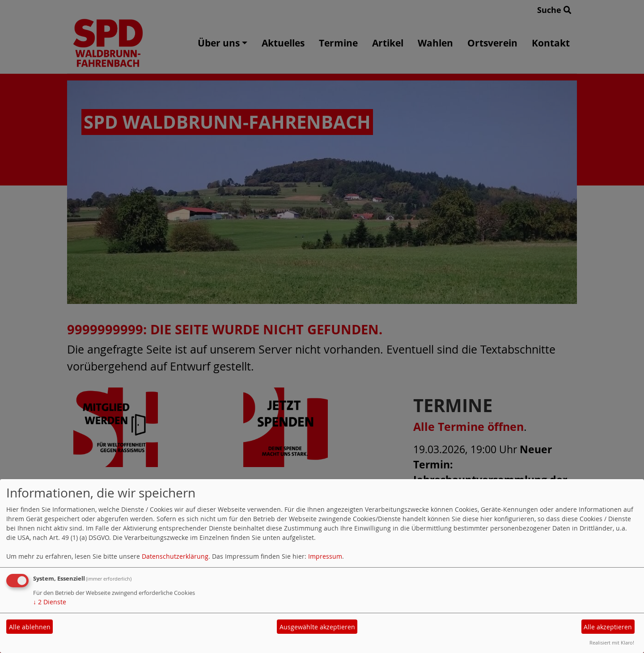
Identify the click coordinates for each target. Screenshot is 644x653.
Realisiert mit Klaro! (612, 642)
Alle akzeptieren (608, 627)
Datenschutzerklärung (175, 556)
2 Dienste (50, 602)
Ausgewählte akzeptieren (317, 627)
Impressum (325, 556)
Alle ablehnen (30, 627)
